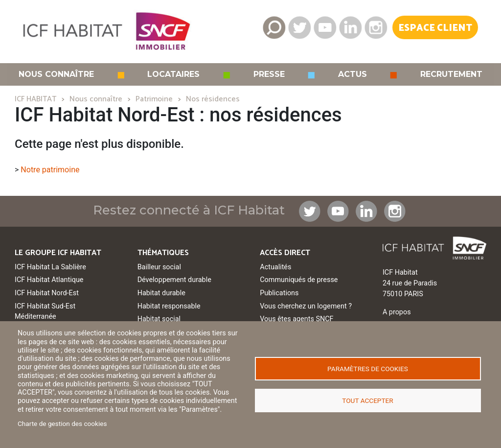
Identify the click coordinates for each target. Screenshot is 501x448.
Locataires (173, 74)
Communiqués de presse (299, 280)
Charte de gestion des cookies (62, 424)
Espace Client (435, 28)
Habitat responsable (169, 306)
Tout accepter (367, 401)
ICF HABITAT (35, 99)
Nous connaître (56, 74)
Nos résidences (213, 99)
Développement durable (174, 280)
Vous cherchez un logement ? (306, 306)
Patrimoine (154, 99)
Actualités (275, 267)
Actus (353, 74)
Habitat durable (161, 293)
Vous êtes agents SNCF (296, 319)
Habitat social (159, 319)
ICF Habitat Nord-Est (47, 293)
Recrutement (451, 74)
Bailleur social (159, 267)
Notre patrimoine (50, 170)
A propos (397, 312)
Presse (269, 74)
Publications (279, 293)
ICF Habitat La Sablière (50, 267)
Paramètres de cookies (368, 369)
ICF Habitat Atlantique (49, 280)
